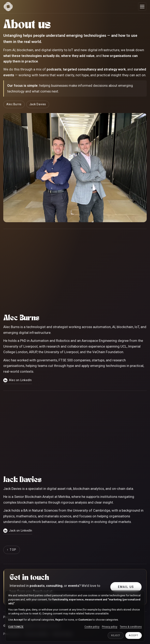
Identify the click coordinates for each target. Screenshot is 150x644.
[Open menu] (142, 7)
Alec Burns (14, 104)
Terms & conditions (131, 627)
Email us (126, 587)
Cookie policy (92, 627)
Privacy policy (110, 627)
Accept (134, 635)
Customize (16, 627)
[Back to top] (12, 550)
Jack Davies (38, 104)
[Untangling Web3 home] (8, 7)
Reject (116, 635)
